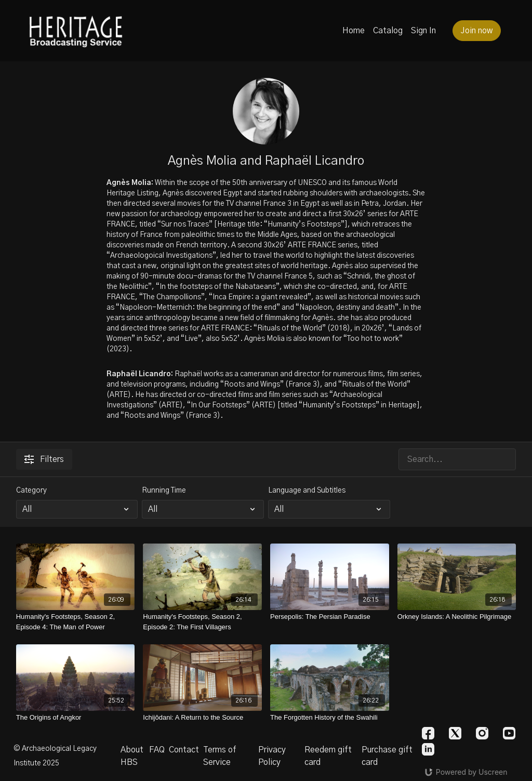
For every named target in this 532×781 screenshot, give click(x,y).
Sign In (423, 31)
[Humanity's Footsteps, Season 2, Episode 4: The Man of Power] (76, 622)
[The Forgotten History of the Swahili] (330, 718)
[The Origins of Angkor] (76, 718)
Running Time (164, 491)
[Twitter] (455, 733)
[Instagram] (482, 733)
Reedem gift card (328, 756)
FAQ (157, 750)
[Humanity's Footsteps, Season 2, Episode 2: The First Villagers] (202, 622)
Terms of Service (220, 756)
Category (31, 491)
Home (354, 31)
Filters (44, 459)
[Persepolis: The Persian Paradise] (330, 617)
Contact (184, 750)
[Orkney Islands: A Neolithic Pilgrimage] (457, 617)
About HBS (132, 756)
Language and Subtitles (307, 491)
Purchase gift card (387, 756)
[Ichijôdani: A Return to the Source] (202, 718)
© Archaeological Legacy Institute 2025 (55, 756)
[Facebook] (428, 733)
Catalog (388, 31)
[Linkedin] (428, 749)
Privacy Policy (272, 756)
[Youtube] (509, 733)
